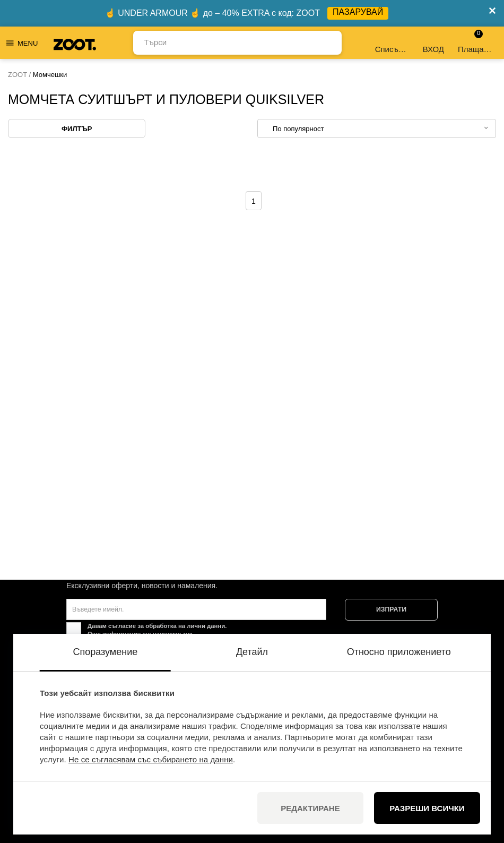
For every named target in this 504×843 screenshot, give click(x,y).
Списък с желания (393, 43)
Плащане (475, 42)
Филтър (77, 129)
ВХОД (433, 43)
